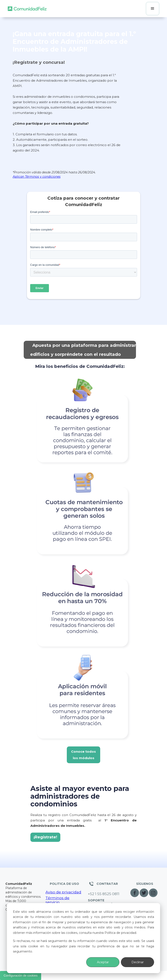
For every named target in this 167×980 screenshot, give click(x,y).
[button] (153, 9)
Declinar (138, 962)
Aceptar (103, 962)
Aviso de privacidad (63, 892)
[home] (27, 9)
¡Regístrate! (45, 837)
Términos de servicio (57, 900)
